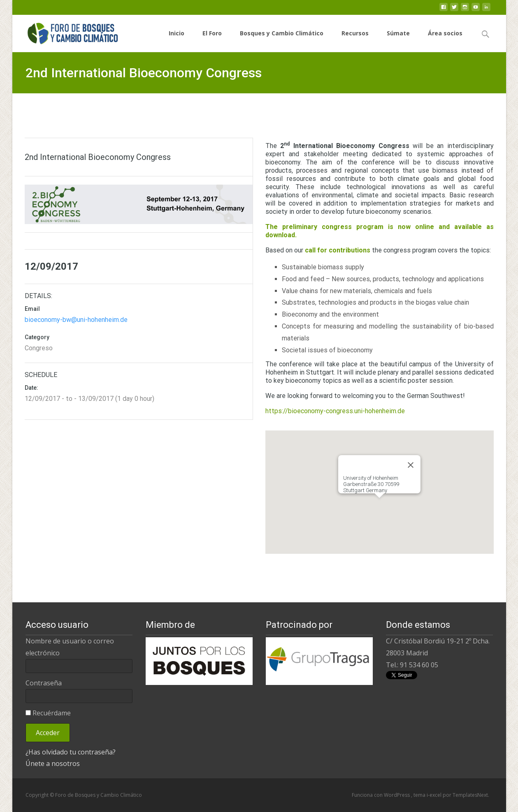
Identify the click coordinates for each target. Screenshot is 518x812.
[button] (379, 505)
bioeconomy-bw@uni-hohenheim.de (76, 320)
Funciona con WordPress (381, 795)
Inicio (177, 40)
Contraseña (44, 683)
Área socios (445, 40)
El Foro (212, 40)
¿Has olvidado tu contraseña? (71, 752)
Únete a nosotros (53, 763)
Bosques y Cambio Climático (282, 40)
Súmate (398, 40)
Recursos (355, 40)
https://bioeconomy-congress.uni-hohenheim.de (335, 411)
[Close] (411, 465)
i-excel (435, 795)
